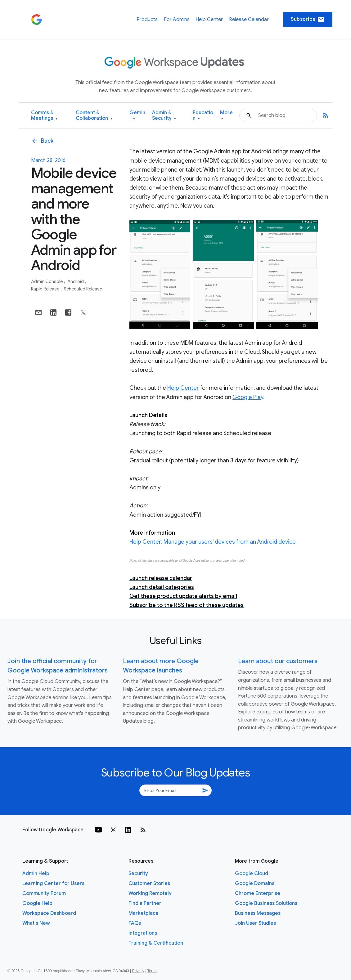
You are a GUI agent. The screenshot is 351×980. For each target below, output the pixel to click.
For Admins (177, 20)
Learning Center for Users (53, 883)
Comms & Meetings (44, 116)
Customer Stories (149, 883)
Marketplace (144, 913)
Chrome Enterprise (258, 893)
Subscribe (308, 20)
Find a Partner (145, 903)
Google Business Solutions (266, 903)
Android (76, 281)
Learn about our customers (278, 661)
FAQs (135, 923)
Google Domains (255, 883)
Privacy (138, 971)
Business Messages (258, 913)
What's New (36, 923)
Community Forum (44, 893)
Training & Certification (156, 943)
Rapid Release (46, 289)
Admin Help (36, 874)
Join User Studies (255, 923)
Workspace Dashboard (49, 913)
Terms (152, 971)
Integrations (143, 933)
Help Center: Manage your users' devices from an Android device (213, 542)
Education (203, 116)
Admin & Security (164, 116)
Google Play (248, 397)
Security (138, 874)
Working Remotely (150, 893)
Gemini (137, 116)
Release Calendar (249, 20)
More (226, 116)
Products (147, 20)
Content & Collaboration (94, 116)
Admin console (47, 281)
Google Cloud (252, 874)
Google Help (37, 903)
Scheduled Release (83, 289)
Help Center (209, 20)
